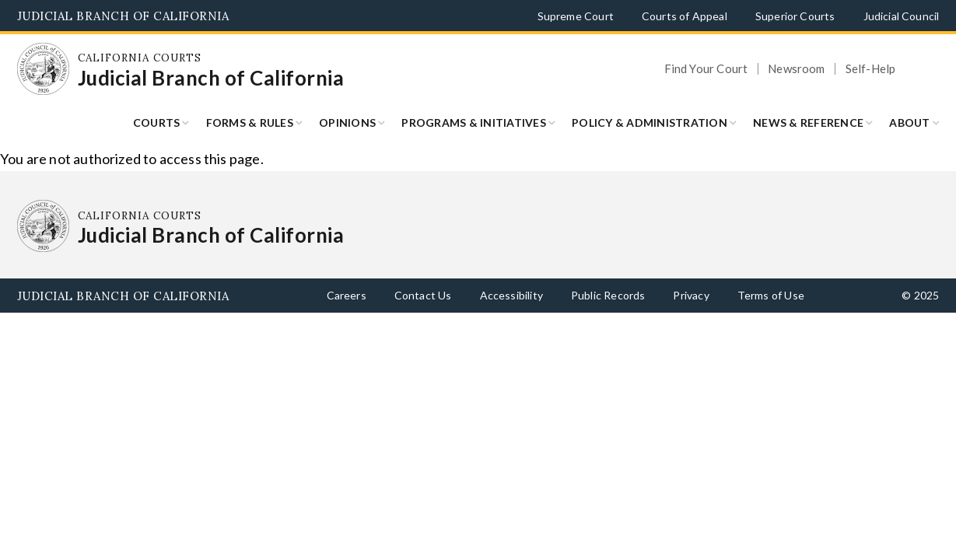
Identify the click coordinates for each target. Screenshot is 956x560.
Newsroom (796, 69)
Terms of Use (771, 295)
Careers (347, 295)
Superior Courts (795, 16)
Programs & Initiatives (474, 122)
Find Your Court (706, 69)
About (909, 122)
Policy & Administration (650, 122)
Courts (157, 122)
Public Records (608, 295)
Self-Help (871, 69)
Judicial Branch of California (123, 16)
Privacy (691, 295)
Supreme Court (576, 16)
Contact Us (423, 295)
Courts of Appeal (685, 16)
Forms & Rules (250, 122)
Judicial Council (902, 16)
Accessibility (511, 295)
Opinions (347, 122)
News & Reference (808, 122)
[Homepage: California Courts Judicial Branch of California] (44, 69)
